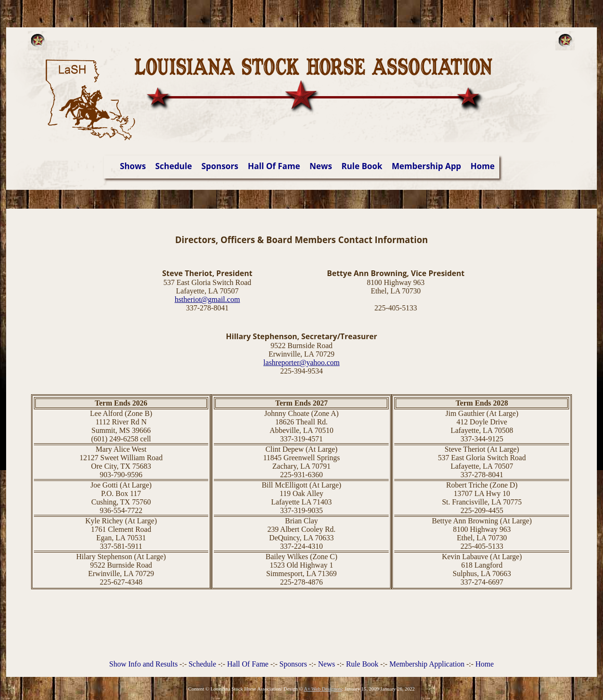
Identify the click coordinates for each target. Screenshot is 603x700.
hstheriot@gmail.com (208, 299)
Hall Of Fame (274, 166)
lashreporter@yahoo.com (301, 362)
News (321, 166)
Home (483, 166)
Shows (133, 166)
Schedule (174, 166)
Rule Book (362, 166)
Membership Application (427, 664)
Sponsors (220, 166)
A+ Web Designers (323, 689)
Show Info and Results (143, 664)
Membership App (427, 166)
